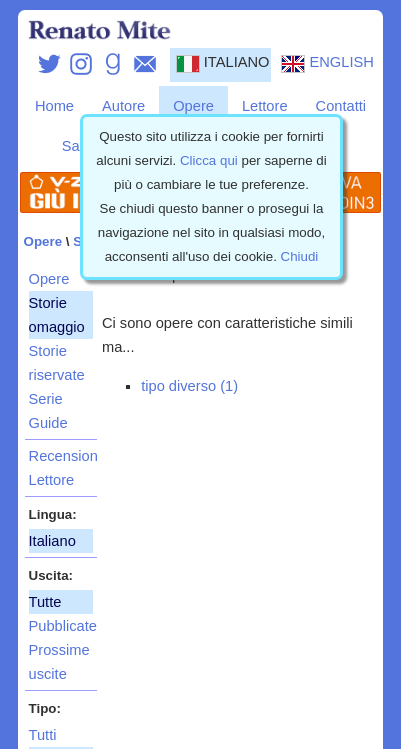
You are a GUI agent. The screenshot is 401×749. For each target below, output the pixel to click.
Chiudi (300, 256)
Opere (193, 106)
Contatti (341, 106)
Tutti (43, 735)
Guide (48, 423)
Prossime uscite (59, 662)
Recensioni (61, 456)
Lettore (265, 106)
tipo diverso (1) (189, 386)
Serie (46, 399)
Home (54, 106)
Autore (123, 106)
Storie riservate (57, 363)
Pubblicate (61, 626)
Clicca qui (209, 160)
